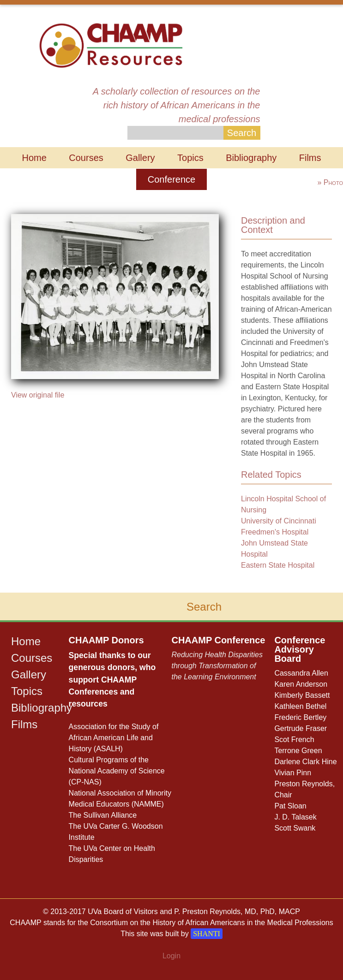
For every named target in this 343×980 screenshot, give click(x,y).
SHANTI (207, 934)
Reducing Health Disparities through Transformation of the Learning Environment (217, 666)
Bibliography (251, 158)
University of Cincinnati (279, 521)
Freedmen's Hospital (275, 532)
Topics (190, 158)
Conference (171, 179)
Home (34, 158)
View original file (38, 395)
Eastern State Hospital (278, 565)
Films (310, 158)
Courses (86, 158)
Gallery (140, 158)
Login (171, 956)
